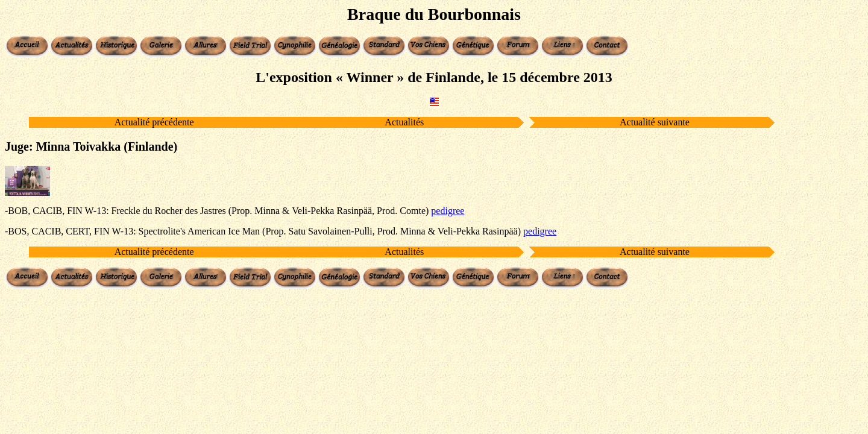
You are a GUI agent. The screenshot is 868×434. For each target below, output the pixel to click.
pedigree (448, 211)
